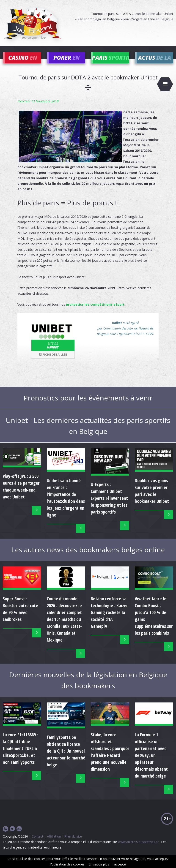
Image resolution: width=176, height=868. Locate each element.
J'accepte (119, 864)
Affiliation (54, 843)
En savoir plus (99, 864)
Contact (37, 843)
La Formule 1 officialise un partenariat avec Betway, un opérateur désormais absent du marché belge (151, 762)
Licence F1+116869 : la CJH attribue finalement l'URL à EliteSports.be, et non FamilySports (20, 755)
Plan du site (73, 843)
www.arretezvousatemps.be (139, 849)
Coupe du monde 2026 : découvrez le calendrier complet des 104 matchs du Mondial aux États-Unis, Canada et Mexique (64, 626)
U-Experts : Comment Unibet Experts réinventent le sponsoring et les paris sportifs (109, 505)
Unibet (53, 352)
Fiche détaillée (53, 361)
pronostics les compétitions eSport (95, 311)
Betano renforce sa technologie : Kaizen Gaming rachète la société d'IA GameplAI (110, 619)
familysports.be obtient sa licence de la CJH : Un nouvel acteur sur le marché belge (66, 758)
